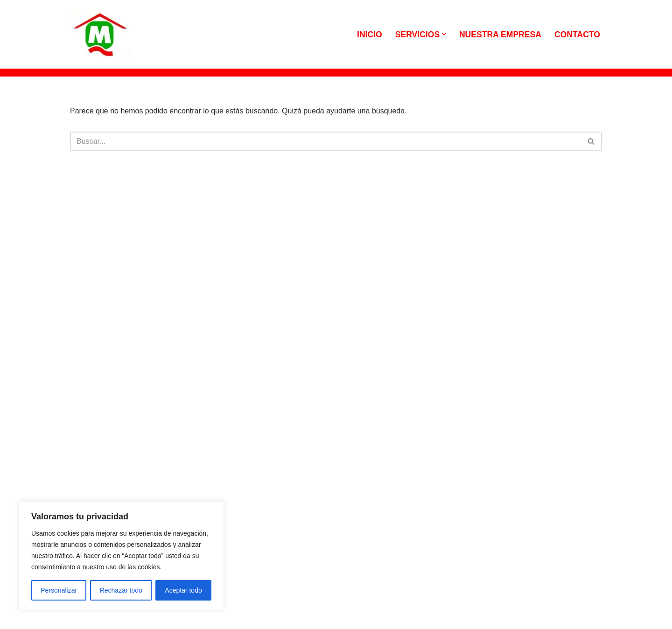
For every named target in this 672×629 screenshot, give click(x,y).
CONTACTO (577, 35)
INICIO (370, 35)
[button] (444, 34)
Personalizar (59, 590)
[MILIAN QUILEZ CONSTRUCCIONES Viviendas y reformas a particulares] (100, 34)
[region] (121, 556)
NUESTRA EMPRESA (500, 35)
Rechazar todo (121, 590)
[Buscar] (325, 141)
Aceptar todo (183, 590)
